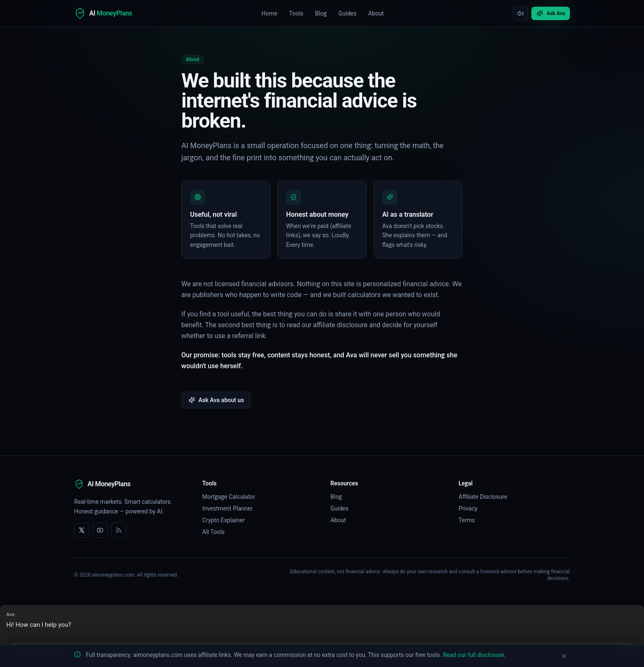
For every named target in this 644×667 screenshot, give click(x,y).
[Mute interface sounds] (520, 13)
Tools (296, 13)
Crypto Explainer (223, 520)
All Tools (213, 532)
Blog (321, 13)
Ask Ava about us (216, 400)
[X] (82, 530)
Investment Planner (227, 508)
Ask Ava (551, 13)
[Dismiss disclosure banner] (564, 656)
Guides (347, 13)
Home (270, 13)
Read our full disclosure (474, 655)
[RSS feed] (118, 530)
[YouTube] (100, 530)
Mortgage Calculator (229, 497)
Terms (467, 520)
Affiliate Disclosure (483, 497)
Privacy (468, 508)
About (376, 13)
